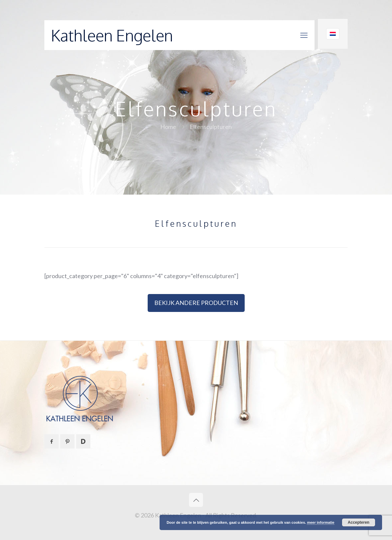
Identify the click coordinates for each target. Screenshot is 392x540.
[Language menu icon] (333, 34)
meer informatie (321, 522)
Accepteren (358, 522)
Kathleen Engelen (112, 35)
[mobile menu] (304, 35)
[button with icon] (51, 441)
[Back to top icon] (196, 500)
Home (168, 127)
